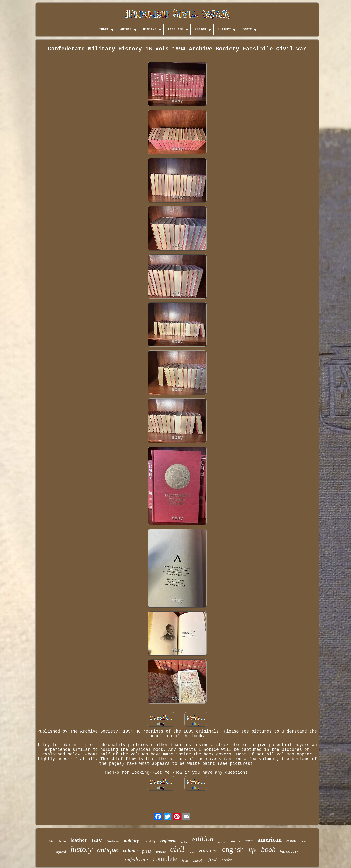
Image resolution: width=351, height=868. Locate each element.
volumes (208, 850)
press (147, 851)
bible (63, 841)
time (303, 841)
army (191, 852)
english (233, 849)
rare (97, 839)
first (213, 859)
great (249, 841)
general (222, 842)
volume (130, 851)
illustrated (113, 841)
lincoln (198, 860)
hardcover (289, 852)
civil (177, 849)
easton (291, 841)
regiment (169, 841)
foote (185, 861)
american (270, 840)
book (268, 849)
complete (165, 859)
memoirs (161, 852)
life (252, 850)
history (81, 849)
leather (79, 840)
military (131, 840)
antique (108, 850)
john (52, 841)
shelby (235, 841)
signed (61, 851)
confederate (135, 859)
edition (203, 839)
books (226, 860)
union (184, 842)
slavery (150, 841)
